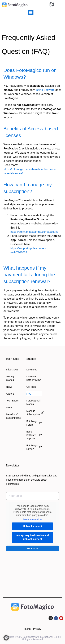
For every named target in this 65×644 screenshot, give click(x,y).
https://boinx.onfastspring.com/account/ (34, 232)
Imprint (28, 629)
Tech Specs (12, 401)
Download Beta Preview (33, 378)
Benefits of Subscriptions (13, 416)
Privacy (37, 629)
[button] (31, 12)
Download (32, 370)
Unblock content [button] (33, 526)
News (9, 387)
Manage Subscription (34, 413)
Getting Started (10, 378)
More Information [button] (33, 519)
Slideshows (12, 370)
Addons (10, 394)
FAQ (29, 394)
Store (9, 407)
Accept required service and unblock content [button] (33, 537)
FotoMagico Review (34, 447)
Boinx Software (45, 90)
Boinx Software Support (34, 435)
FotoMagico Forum (34, 423)
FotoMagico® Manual (34, 402)
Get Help (31, 387)
